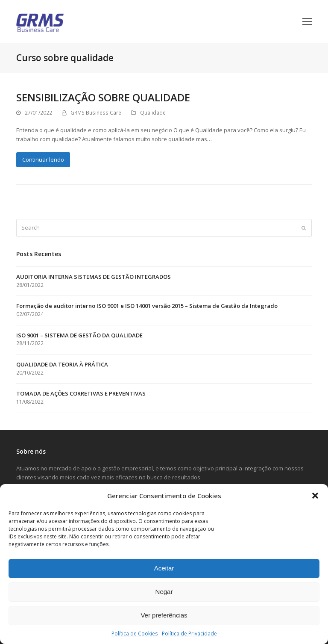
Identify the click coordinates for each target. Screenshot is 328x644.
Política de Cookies (135, 634)
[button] (315, 496)
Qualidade (153, 113)
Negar (164, 592)
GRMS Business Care (96, 113)
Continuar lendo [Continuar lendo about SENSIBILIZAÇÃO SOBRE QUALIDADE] (43, 160)
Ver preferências (164, 615)
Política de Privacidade (189, 634)
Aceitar (164, 568)
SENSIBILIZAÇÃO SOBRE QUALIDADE (103, 97)
